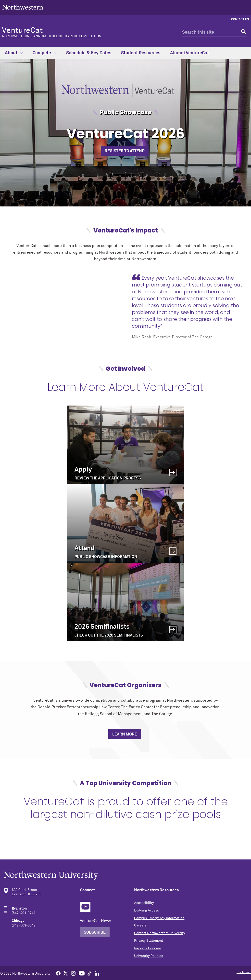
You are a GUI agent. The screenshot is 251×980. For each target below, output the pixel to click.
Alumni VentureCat (189, 53)
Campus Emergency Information (159, 918)
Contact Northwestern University (160, 933)
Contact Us (240, 20)
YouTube (85, 907)
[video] (66, 307)
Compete (44, 53)
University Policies (149, 956)
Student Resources (141, 53)
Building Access (146, 911)
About (14, 53)
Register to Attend (125, 151)
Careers (140, 926)
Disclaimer (244, 972)
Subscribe (95, 932)
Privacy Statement (149, 941)
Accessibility (144, 903)
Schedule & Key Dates (89, 53)
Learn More (125, 734)
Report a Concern (148, 948)
